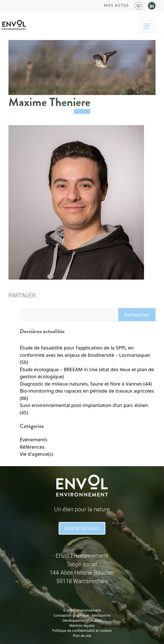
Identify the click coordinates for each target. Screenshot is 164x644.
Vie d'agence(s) (36, 454)
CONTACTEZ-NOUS (82, 528)
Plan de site (82, 636)
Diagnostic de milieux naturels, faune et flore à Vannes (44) (86, 384)
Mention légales (82, 626)
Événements (34, 440)
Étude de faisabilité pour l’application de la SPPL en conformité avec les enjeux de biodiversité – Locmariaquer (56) (85, 355)
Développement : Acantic (82, 620)
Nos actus (117, 5)
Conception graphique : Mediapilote (82, 615)
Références (32, 447)
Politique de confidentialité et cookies (82, 631)
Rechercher (137, 315)
